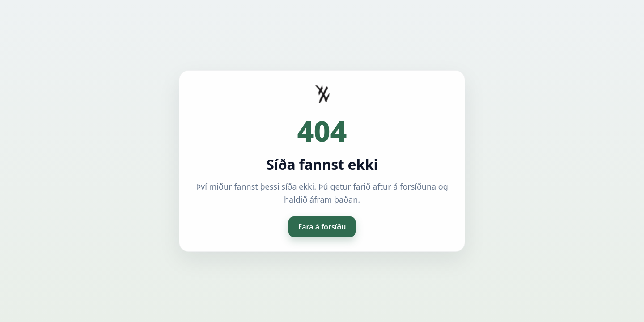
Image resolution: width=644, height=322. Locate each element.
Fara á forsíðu (322, 227)
